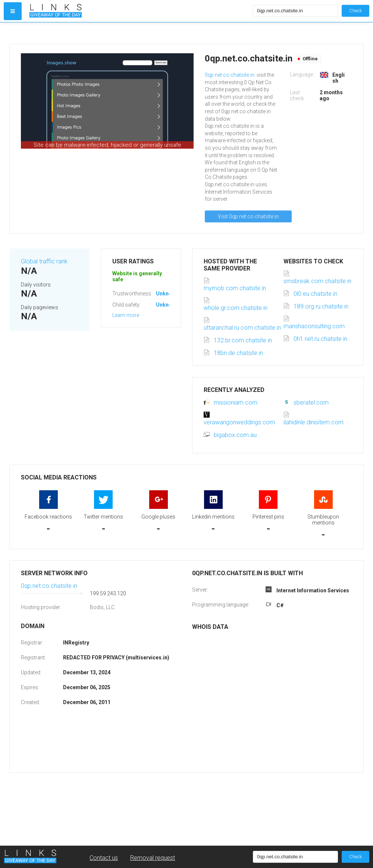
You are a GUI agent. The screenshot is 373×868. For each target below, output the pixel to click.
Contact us (104, 858)
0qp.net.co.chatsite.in (230, 75)
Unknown (167, 294)
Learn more (126, 315)
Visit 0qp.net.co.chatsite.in (248, 216)
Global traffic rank (44, 261)
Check (355, 11)
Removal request (153, 858)
